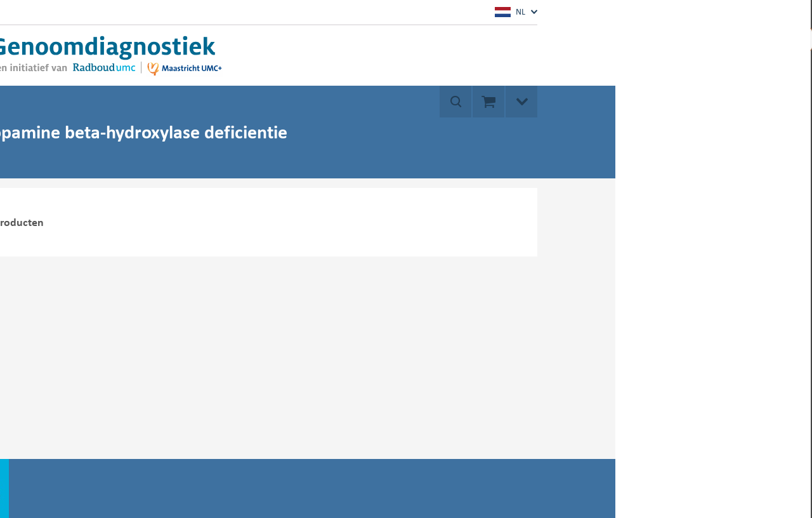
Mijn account (722, 38)
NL (510, 12)
